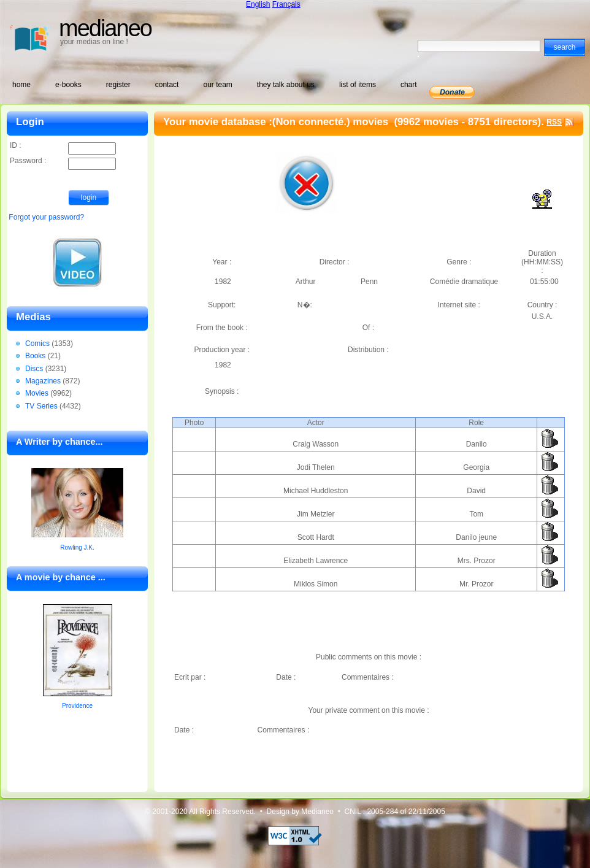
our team (217, 85)
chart (409, 85)
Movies (37, 393)
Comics (37, 344)
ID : (63, 146)
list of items (358, 85)
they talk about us (286, 85)
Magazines (43, 381)
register (118, 85)
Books (35, 356)
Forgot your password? (46, 217)
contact (167, 85)
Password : (63, 162)
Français (286, 4)
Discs (34, 369)
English (258, 4)
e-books (68, 85)
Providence (77, 706)
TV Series (41, 406)
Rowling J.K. (77, 547)
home (21, 85)
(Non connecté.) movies (332, 122)
